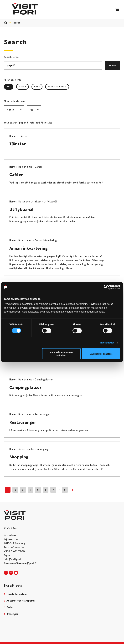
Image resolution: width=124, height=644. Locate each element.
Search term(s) (12, 57)
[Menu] (117, 9)
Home (13, 136)
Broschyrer (11, 614)
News (37, 87)
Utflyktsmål (21, 209)
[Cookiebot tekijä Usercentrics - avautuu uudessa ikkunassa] (106, 287)
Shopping (19, 457)
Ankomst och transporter (20, 601)
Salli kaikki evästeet (101, 354)
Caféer (16, 175)
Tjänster (18, 144)
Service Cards (57, 87)
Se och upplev (27, 449)
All (10, 87)
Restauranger (23, 422)
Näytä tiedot (107, 343)
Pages (22, 87)
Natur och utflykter (30, 202)
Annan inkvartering (28, 248)
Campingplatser (25, 387)
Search (113, 65)
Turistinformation (15, 594)
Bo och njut (26, 167)
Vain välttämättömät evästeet (61, 354)
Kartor (9, 607)
